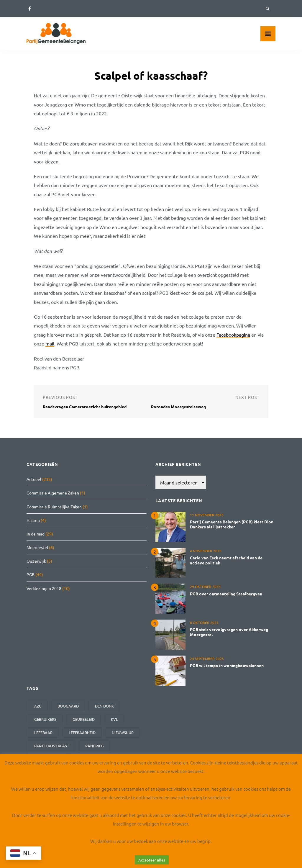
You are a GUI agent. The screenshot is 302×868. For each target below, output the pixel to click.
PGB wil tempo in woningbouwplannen (227, 665)
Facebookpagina (233, 335)
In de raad (36, 534)
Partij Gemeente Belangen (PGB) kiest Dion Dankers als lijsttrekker (232, 524)
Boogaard (68, 706)
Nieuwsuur (123, 732)
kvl (114, 719)
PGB (31, 574)
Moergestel (37, 547)
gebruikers (45, 719)
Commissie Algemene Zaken (53, 493)
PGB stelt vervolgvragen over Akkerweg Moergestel (229, 632)
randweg (95, 746)
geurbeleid (84, 719)
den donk (104, 706)
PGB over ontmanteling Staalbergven (226, 594)
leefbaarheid (82, 732)
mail (50, 343)
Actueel (34, 479)
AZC (38, 706)
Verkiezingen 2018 (44, 588)
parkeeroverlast (52, 746)
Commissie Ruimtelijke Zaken (54, 507)
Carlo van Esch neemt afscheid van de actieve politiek (226, 560)
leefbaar (43, 732)
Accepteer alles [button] (152, 860)
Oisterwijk (36, 561)
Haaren (33, 520)
